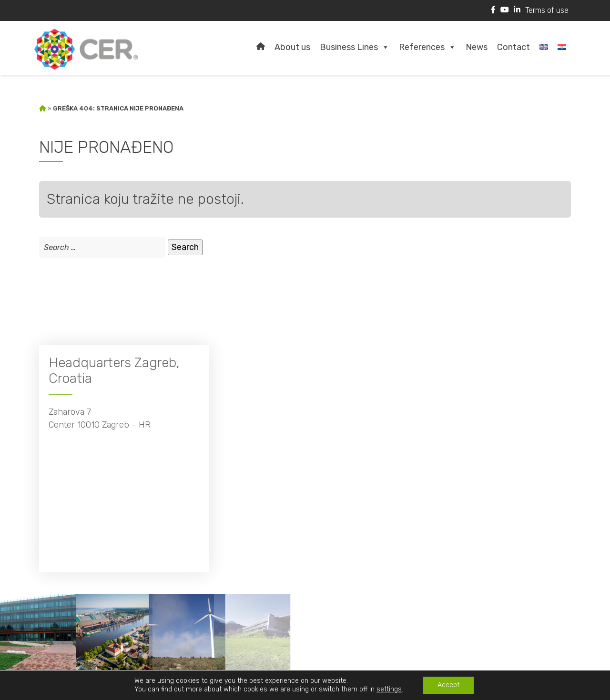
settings (389, 689)
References (427, 47)
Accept (448, 685)
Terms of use (547, 10)
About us (292, 47)
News (477, 47)
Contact (513, 47)
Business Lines (355, 47)
